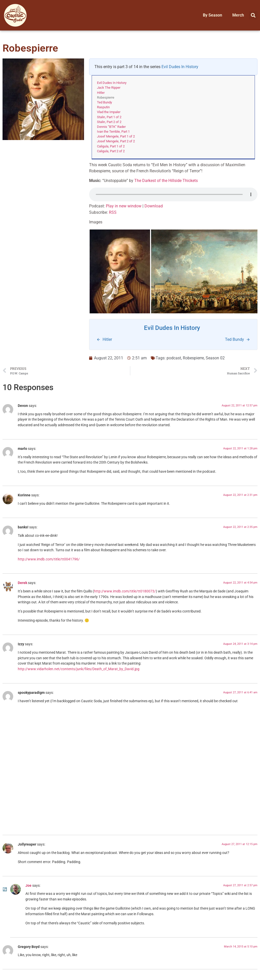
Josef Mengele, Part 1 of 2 (116, 136)
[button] (253, 15)
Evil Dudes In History (180, 67)
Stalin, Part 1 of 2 (109, 117)
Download (154, 206)
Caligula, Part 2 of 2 (111, 151)
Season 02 (215, 358)
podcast (174, 358)
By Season (213, 15)
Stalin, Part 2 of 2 (109, 122)
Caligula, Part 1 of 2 (111, 146)
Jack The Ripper (109, 88)
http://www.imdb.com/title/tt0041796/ (49, 559)
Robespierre (193, 358)
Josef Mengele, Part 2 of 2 (116, 141)
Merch (238, 15)
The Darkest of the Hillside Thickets (166, 181)
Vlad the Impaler (109, 112)
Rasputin (103, 107)
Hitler (101, 93)
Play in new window (124, 206)
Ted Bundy (104, 102)
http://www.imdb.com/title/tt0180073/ (125, 591)
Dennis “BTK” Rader (111, 127)
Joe (28, 886)
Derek (22, 583)
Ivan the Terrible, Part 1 (113, 132)
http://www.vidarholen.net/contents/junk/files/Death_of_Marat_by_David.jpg (79, 669)
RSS (113, 212)
